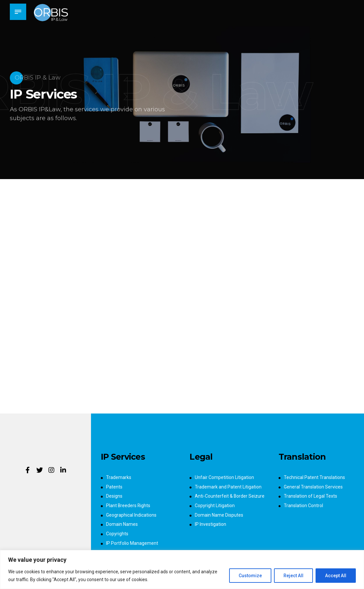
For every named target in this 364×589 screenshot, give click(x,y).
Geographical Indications (131, 515)
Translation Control (303, 506)
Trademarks (119, 477)
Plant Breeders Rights (128, 506)
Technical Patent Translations (314, 477)
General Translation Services (313, 487)
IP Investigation (210, 524)
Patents (114, 487)
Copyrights (117, 534)
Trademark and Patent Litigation (228, 487)
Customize (250, 576)
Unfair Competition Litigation (224, 477)
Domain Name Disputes (219, 515)
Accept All (336, 576)
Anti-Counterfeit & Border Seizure (230, 496)
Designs (114, 496)
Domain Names (122, 524)
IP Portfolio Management (132, 543)
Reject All (293, 576)
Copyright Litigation (215, 506)
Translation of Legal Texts (310, 496)
